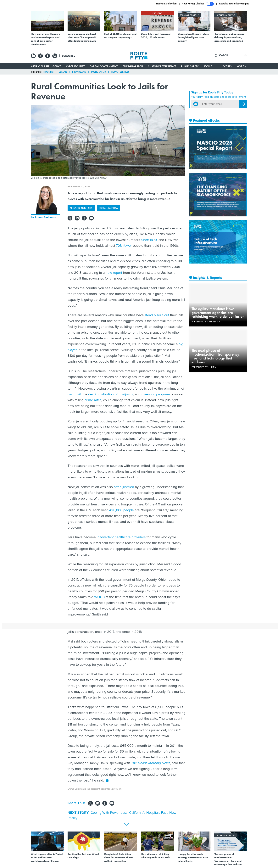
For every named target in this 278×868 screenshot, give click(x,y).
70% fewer (124, 246)
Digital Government (104, 66)
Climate (63, 72)
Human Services (120, 72)
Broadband (79, 72)
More (242, 66)
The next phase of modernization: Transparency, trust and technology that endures (216, 356)
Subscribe (68, 56)
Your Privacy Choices (198, 4)
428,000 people (122, 510)
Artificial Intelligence (46, 66)
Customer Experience (162, 66)
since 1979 (149, 240)
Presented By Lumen (204, 367)
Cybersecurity (75, 66)
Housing (49, 72)
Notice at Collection (166, 4)
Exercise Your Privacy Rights (234, 4)
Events (227, 66)
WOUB (99, 597)
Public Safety (190, 66)
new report (114, 273)
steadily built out (157, 315)
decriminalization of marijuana (111, 394)
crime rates (93, 400)
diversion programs (156, 394)
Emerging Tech (133, 66)
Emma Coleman (46, 217)
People (208, 66)
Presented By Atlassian (206, 322)
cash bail (74, 394)
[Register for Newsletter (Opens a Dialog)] (243, 104)
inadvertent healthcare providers (121, 537)
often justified (124, 487)
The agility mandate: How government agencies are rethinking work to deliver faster (218, 313)
